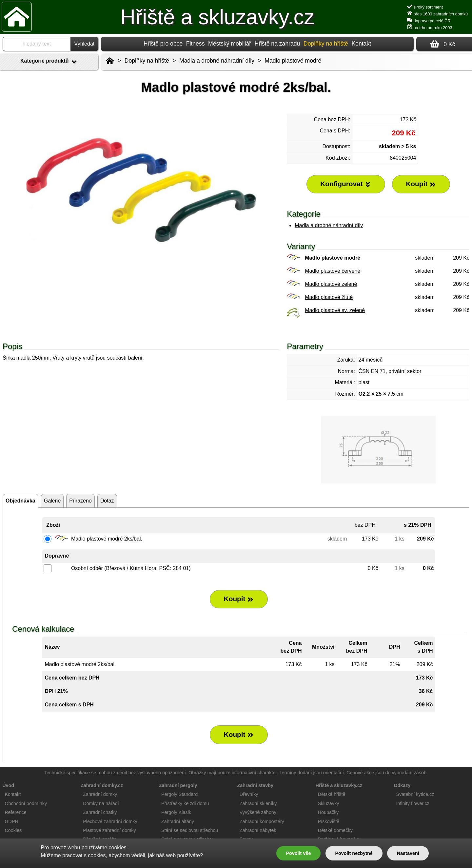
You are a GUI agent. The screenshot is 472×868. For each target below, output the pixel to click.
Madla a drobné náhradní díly (329, 225)
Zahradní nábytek (258, 830)
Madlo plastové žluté (329, 297)
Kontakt (361, 44)
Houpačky (328, 812)
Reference (15, 812)
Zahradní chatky (100, 812)
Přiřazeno (80, 501)
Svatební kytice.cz (415, 794)
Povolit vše (298, 853)
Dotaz (107, 501)
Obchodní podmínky (26, 803)
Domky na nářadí (101, 803)
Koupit (239, 599)
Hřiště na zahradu (277, 44)
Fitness (196, 44)
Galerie (52, 501)
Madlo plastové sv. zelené (335, 310)
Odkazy (402, 785)
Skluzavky (329, 803)
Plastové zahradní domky (109, 830)
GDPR (11, 821)
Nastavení (408, 853)
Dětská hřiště (332, 794)
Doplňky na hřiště (147, 61)
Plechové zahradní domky (110, 821)
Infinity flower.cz (413, 803)
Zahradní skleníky (258, 803)
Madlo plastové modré (293, 61)
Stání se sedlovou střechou (190, 830)
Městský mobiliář (230, 44)
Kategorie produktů (49, 62)
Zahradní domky (100, 794)
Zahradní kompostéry (262, 821)
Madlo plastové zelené (331, 284)
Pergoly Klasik (176, 812)
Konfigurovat (346, 184)
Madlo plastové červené (333, 271)
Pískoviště (329, 821)
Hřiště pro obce (163, 44)
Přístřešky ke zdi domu (185, 803)
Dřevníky (249, 794)
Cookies (13, 830)
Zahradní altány (178, 821)
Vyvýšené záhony (258, 812)
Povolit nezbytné (354, 853)
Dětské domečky (335, 830)
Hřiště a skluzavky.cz (217, 17)
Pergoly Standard (179, 794)
